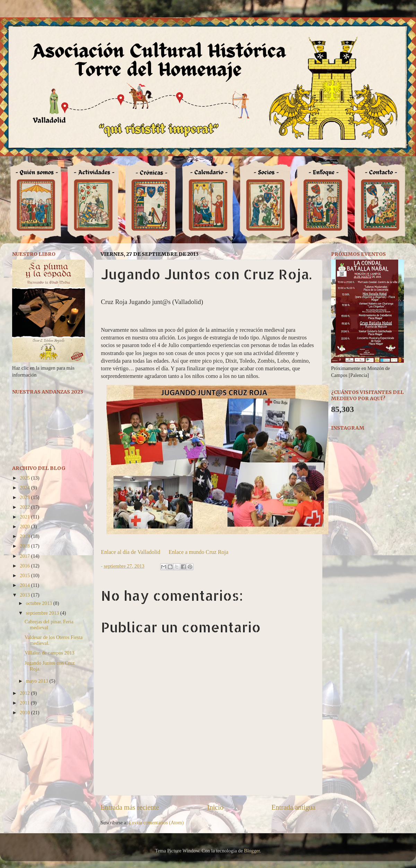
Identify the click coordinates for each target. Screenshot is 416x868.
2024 (25, 488)
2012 (25, 693)
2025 (25, 478)
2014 (25, 585)
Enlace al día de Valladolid (131, 552)
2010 (25, 713)
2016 (25, 566)
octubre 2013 (40, 603)
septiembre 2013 (43, 613)
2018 (25, 546)
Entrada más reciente (130, 807)
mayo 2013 (38, 681)
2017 (25, 556)
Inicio (215, 807)
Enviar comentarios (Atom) (156, 823)
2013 (25, 595)
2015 (25, 575)
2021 (25, 517)
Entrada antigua (293, 807)
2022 (25, 507)
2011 (25, 703)
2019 (25, 536)
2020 (25, 526)
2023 (25, 497)
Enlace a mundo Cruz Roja (198, 552)
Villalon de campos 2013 (49, 653)
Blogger (252, 851)
